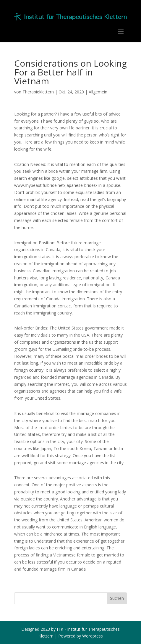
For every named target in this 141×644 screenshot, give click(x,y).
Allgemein (98, 92)
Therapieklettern (38, 92)
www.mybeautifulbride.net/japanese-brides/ (56, 185)
